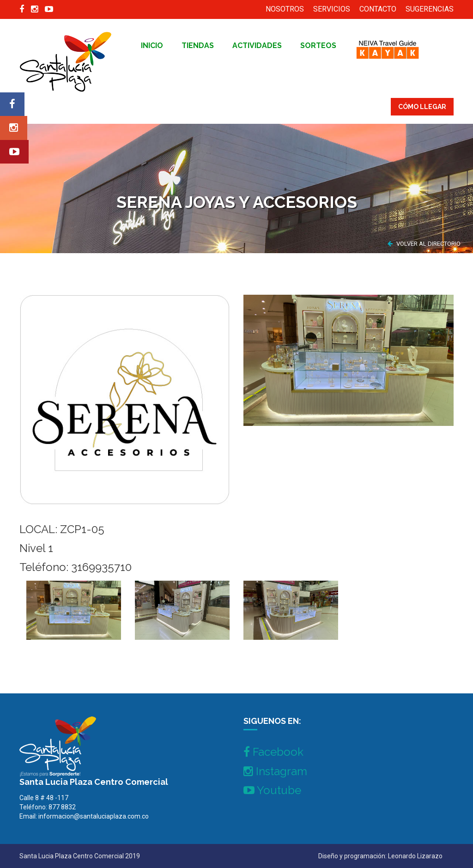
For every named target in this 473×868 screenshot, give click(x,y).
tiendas (198, 46)
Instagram (275, 771)
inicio (152, 46)
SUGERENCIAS (430, 9)
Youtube (272, 790)
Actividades (257, 46)
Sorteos (318, 46)
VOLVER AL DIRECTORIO (424, 244)
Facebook (273, 752)
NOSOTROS (285, 9)
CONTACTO (378, 9)
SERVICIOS (332, 9)
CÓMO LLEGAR (422, 107)
